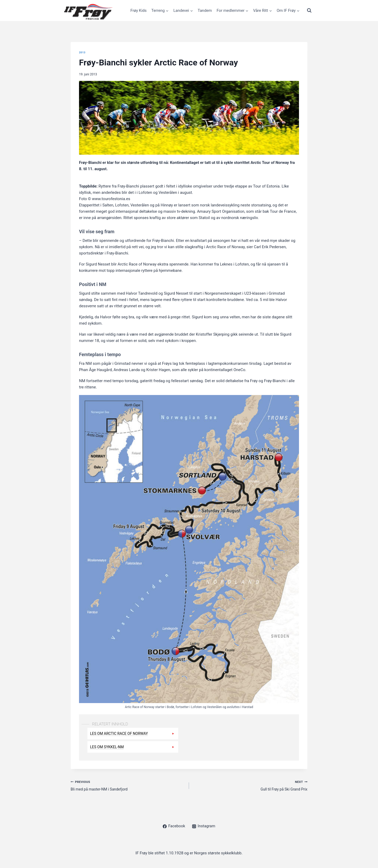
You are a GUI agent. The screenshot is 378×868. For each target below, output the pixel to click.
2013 (82, 52)
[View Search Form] (309, 11)
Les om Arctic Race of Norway (121, 734)
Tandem (205, 11)
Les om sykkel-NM (108, 747)
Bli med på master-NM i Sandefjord (128, 786)
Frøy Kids (139, 11)
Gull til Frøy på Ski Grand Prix (250, 786)
